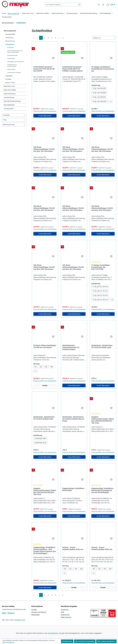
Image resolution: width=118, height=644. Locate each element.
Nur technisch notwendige (85, 641)
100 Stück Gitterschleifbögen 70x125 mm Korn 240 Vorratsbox (44, 208)
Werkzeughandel (10, 31)
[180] (52, 367)
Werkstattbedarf (9, 105)
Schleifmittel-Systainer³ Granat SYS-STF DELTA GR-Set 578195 (44, 69)
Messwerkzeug (10, 41)
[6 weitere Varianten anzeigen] (112, 300)
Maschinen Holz (9, 86)
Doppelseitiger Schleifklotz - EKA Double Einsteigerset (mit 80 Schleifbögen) (103, 490)
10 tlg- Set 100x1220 (100, 101)
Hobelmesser (9, 38)
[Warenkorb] (111, 5)
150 (46, 367)
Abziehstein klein (40, 438)
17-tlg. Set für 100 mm (100, 287)
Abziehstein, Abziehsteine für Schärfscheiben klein (44, 418)
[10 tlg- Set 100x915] (99, 97)
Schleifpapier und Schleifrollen (16, 62)
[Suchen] (79, 5)
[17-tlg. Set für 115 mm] (100, 291)
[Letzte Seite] (63, 38)
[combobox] (61, 5)
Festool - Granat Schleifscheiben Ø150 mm (102, 548)
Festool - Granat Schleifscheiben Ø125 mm (73, 548)
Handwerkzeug (9, 97)
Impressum (65, 610)
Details (45, 385)
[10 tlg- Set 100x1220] (100, 101)
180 (52, 367)
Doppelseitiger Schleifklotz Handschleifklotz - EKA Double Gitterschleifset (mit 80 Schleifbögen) (45, 550)
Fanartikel (8, 79)
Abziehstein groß (40, 443)
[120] (41, 367)
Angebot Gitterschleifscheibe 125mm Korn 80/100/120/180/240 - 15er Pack (103, 420)
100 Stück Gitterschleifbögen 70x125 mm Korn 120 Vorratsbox (44, 149)
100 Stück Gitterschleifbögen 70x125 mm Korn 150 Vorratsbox (73, 149)
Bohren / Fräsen (10, 83)
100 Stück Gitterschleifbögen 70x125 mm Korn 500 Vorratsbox (44, 267)
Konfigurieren (67, 641)
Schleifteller (11, 48)
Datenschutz (65, 615)
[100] (65, 569)
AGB (62, 612)
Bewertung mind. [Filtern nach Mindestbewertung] (14, 125)
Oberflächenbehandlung (12, 101)
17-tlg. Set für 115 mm (100, 291)
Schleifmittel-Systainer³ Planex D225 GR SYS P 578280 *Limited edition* (73, 69)
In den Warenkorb (45, 116)
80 (35, 367)
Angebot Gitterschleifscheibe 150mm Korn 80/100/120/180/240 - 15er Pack (45, 491)
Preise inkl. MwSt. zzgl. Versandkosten (45, 111)
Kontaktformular (20, 620)
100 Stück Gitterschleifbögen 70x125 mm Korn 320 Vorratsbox (73, 208)
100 (65, 569)
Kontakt (34, 610)
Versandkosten (53, 633)
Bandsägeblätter (10, 34)
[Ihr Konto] (103, 5)
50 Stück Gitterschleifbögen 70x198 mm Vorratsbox (45, 346)
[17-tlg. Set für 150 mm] (100, 300)
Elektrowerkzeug (10, 94)
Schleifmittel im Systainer (14, 73)
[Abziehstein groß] (40, 443)
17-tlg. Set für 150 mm (100, 300)
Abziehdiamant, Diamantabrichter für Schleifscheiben (71, 347)
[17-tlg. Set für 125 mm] (100, 295)
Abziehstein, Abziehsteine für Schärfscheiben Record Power (73, 419)
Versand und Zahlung (39, 612)
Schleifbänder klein (12, 55)
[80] (35, 367)
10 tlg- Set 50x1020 (99, 88)
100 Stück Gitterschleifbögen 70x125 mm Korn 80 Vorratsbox (73, 267)
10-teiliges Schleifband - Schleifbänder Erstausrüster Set (103, 69)
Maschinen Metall (10, 90)
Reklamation (36, 615)
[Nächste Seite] (59, 38)
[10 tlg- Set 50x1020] (99, 88)
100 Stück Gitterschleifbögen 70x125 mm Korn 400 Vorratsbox (102, 208)
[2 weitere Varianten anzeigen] (110, 101)
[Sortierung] (104, 38)
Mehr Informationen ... (9, 642)
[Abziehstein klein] (40, 438)
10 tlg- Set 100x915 (99, 97)
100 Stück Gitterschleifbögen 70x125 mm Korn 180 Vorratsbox (102, 149)
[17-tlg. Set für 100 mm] (100, 287)
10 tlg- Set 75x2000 (99, 93)
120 (41, 367)
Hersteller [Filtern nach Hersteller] (14, 115)
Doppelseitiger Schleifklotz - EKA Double (74, 489)
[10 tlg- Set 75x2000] (99, 93)
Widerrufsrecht (66, 617)
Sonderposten (9, 109)
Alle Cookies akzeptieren (106, 641)
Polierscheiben (11, 69)
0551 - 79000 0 (8, 613)
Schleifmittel (10, 44)
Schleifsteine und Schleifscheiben (12, 66)
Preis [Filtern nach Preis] (14, 120)
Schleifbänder (11, 58)
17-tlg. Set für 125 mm (100, 295)
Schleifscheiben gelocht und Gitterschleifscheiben (15, 51)
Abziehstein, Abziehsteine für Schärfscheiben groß (102, 346)
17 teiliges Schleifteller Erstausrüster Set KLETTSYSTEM (101, 267)
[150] (46, 367)
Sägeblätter (9, 76)
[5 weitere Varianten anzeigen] (64, 573)
